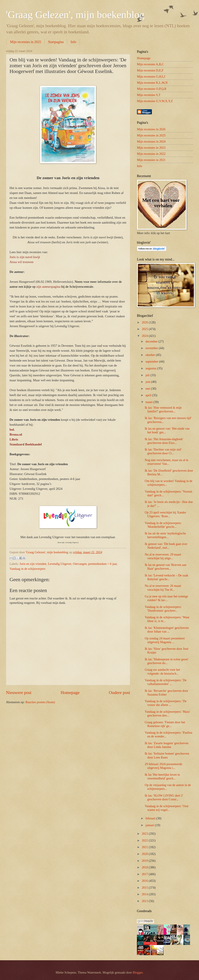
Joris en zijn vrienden (33, 564)
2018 (145, 867)
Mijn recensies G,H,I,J (151, 77)
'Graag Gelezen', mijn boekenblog (75, 15)
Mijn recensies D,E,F (150, 70)
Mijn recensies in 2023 (151, 148)
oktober (151, 355)
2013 (145, 901)
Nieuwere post (19, 693)
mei (148, 389)
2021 (145, 847)
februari (151, 818)
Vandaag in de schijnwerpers (27, 569)
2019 (145, 861)
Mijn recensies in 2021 (151, 160)
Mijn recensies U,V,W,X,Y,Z (155, 101)
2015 (145, 888)
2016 (145, 881)
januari (150, 825)
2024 (145, 336)
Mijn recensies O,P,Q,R (152, 89)
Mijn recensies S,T (149, 95)
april (149, 395)
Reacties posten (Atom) (40, 702)
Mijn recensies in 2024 (151, 142)
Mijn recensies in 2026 (151, 129)
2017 (145, 874)
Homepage (70, 693)
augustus (151, 368)
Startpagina (56, 42)
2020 (145, 854)
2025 (145, 329)
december (152, 341)
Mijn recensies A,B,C (150, 64)
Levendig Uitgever (60, 564)
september (152, 362)
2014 (145, 894)
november (152, 348)
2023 (145, 834)
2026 (145, 322)
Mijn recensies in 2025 (26, 42)
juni (148, 382)
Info (73, 42)
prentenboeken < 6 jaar (103, 564)
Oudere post (119, 693)
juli (148, 375)
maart (150, 402)
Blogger (138, 973)
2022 (145, 840)
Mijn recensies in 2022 (151, 154)
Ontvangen (80, 564)
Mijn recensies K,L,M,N (152, 83)
